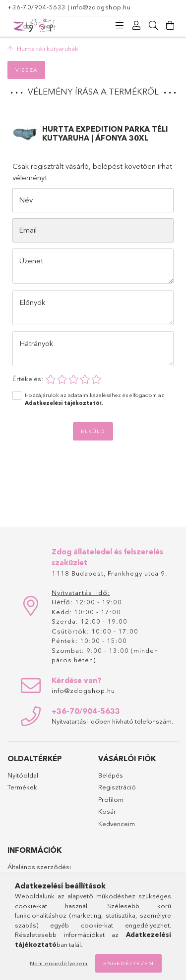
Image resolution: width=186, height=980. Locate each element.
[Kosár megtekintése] (170, 26)
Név (26, 200)
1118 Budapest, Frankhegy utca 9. (109, 573)
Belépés (111, 775)
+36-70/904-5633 (37, 7)
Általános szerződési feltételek (39, 872)
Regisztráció (117, 787)
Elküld (93, 431)
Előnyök (32, 302)
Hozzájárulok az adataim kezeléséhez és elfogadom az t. (94, 399)
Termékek (22, 787)
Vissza (27, 70)
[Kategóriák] (120, 26)
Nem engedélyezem (59, 963)
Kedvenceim (117, 824)
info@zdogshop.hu (101, 7)
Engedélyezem (128, 963)
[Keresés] (153, 26)
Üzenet (31, 261)
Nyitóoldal (23, 775)
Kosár (107, 811)
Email (28, 230)
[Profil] (136, 26)
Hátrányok (36, 343)
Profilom (111, 799)
